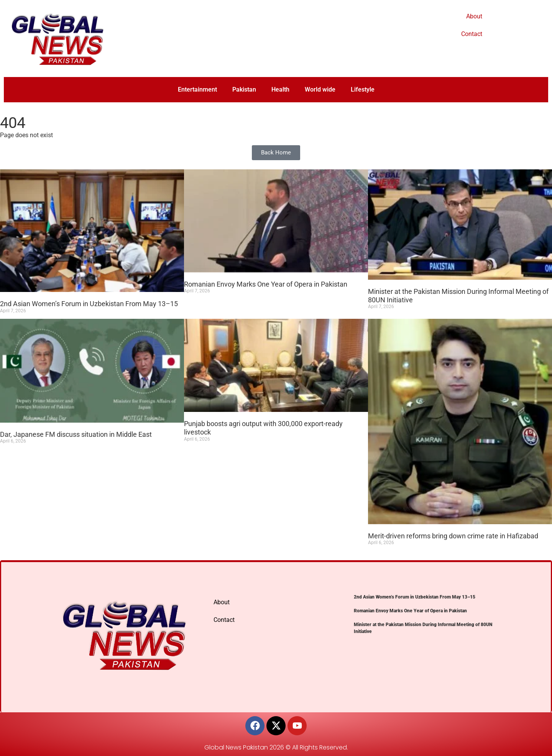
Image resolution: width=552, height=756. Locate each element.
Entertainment (197, 89)
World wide (320, 89)
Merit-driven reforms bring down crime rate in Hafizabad (453, 536)
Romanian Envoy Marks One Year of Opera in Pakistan (266, 284)
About (474, 16)
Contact (472, 34)
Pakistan (244, 89)
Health (280, 89)
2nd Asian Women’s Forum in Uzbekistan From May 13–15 (89, 304)
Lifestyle (363, 89)
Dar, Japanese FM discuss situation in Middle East (76, 434)
